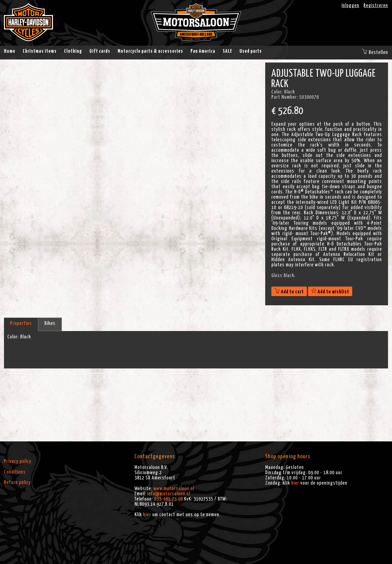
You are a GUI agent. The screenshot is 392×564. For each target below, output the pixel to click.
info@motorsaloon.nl (169, 494)
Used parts (251, 51)
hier (147, 515)
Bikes (50, 323)
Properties (21, 323)
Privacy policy (18, 461)
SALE (227, 51)
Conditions (15, 472)
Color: (13, 337)
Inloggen (350, 6)
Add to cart (289, 292)
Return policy (17, 482)
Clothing (73, 51)
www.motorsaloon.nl (174, 489)
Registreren (376, 6)
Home (10, 51)
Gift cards (100, 51)
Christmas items (40, 51)
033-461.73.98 (168, 499)
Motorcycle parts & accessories (150, 51)
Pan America (203, 51)
